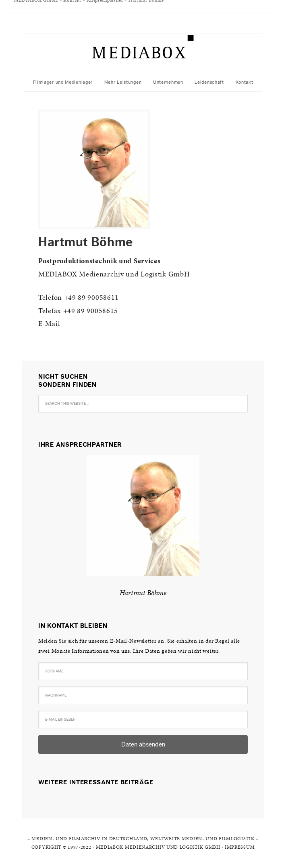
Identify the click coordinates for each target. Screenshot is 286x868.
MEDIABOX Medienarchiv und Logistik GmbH (158, 847)
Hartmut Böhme (143, 593)
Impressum (240, 847)
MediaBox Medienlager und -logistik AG (143, 53)
